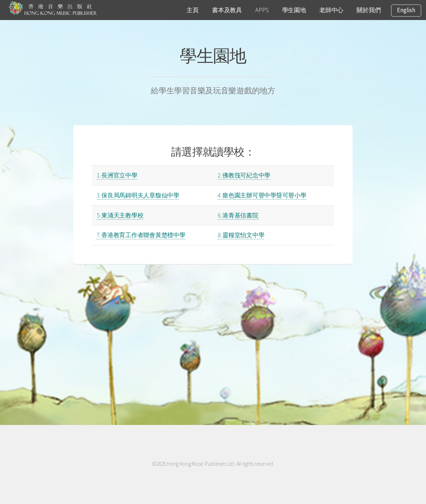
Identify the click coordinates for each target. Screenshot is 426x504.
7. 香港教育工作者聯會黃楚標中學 (141, 235)
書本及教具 (227, 10)
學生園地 (294, 10)
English (406, 10)
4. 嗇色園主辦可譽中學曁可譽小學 (262, 195)
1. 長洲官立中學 (117, 175)
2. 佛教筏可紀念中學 (244, 175)
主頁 (192, 10)
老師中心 (331, 10)
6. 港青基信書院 (238, 215)
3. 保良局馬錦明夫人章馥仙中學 (138, 195)
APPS (262, 10)
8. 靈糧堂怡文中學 (241, 235)
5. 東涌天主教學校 (120, 215)
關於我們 (369, 10)
